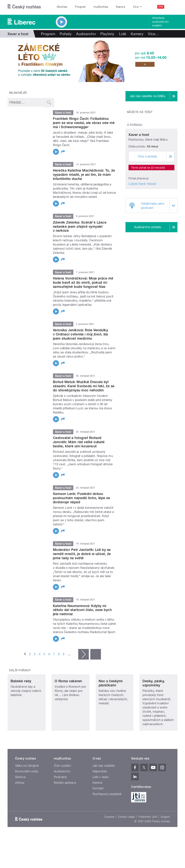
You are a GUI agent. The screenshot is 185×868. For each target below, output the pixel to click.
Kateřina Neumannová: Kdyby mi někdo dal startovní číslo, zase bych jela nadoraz (82, 610)
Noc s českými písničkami (111, 701)
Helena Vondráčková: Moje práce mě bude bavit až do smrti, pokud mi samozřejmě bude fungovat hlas (83, 282)
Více (153, 34)
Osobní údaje (127, 835)
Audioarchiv (160, 22)
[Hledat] (172, 7)
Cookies (109, 835)
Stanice (121, 7)
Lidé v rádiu (101, 795)
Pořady (66, 34)
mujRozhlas (101, 7)
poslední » (96, 654)
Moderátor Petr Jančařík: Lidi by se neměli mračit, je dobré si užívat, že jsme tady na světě (82, 554)
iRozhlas (62, 7)
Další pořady (20, 670)
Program (80, 7)
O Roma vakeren (68, 699)
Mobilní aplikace (65, 801)
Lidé (123, 34)
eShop (20, 801)
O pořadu (135, 125)
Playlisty (107, 34)
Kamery (157, 26)
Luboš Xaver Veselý (142, 210)
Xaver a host (139, 160)
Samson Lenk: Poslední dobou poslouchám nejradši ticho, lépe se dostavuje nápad (81, 498)
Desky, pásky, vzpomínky (154, 701)
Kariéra (98, 801)
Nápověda (100, 789)
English (165, 835)
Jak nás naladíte (104, 784)
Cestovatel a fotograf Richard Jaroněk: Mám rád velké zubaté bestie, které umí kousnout (79, 442)
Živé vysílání (62, 784)
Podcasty (60, 795)
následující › (84, 654)
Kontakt (98, 806)
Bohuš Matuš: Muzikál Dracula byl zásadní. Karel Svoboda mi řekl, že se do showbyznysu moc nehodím (84, 386)
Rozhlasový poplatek (107, 812)
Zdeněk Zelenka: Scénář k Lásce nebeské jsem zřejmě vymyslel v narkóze (80, 226)
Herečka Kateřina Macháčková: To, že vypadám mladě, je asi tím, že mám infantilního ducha (84, 175)
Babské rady (21, 699)
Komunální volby (27, 789)
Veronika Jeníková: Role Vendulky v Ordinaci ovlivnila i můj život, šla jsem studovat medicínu (81, 334)
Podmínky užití (148, 835)
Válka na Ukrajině (27, 784)
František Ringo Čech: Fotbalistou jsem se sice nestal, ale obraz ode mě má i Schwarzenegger (84, 123)
